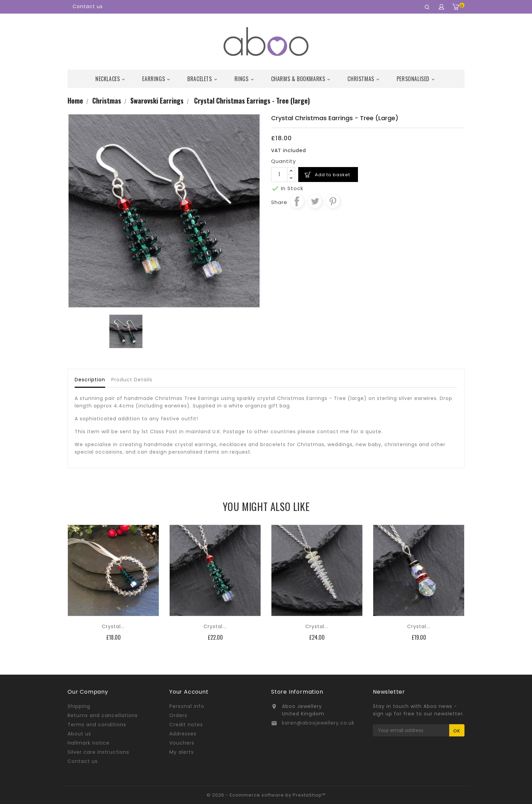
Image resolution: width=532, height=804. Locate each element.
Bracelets (203, 79)
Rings (245, 79)
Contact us (88, 6)
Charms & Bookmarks (302, 79)
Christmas (364, 79)
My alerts (182, 752)
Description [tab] (90, 380)
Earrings (157, 79)
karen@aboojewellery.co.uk (318, 723)
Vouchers (182, 743)
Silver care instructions (98, 752)
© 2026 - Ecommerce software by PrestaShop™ (266, 795)
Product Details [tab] (132, 380)
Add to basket (332, 175)
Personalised (417, 79)
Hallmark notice (89, 743)
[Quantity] (279, 175)
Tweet (315, 201)
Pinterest (333, 201)
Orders (178, 715)
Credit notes (186, 725)
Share (297, 201)
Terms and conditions (97, 725)
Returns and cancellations (103, 715)
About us (79, 734)
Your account (189, 692)
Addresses (183, 734)
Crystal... (113, 626)
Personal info (187, 706)
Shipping (79, 706)
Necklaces (111, 79)
